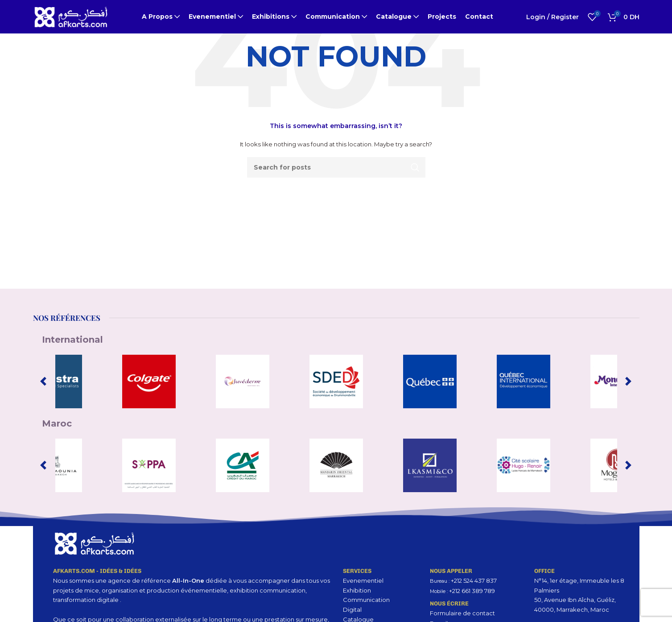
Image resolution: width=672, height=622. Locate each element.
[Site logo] (71, 16)
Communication (366, 600)
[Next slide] (628, 381)
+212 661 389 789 (472, 591)
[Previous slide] (43, 381)
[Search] (336, 167)
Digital (352, 610)
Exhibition (357, 590)
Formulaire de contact (462, 613)
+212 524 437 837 (474, 581)
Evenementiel (363, 581)
